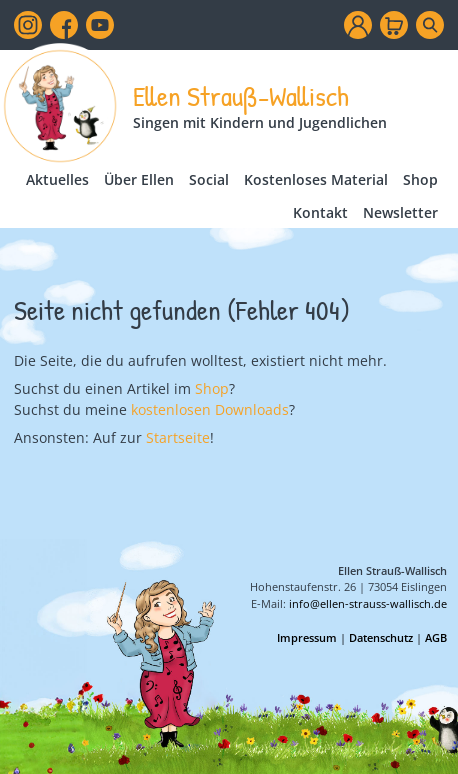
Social (209, 179)
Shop (420, 179)
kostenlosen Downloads (210, 409)
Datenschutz (381, 637)
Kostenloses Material (316, 179)
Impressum (307, 637)
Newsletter (400, 212)
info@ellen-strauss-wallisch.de (368, 603)
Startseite (178, 437)
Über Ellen (139, 179)
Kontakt (320, 212)
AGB (436, 637)
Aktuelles (57, 179)
